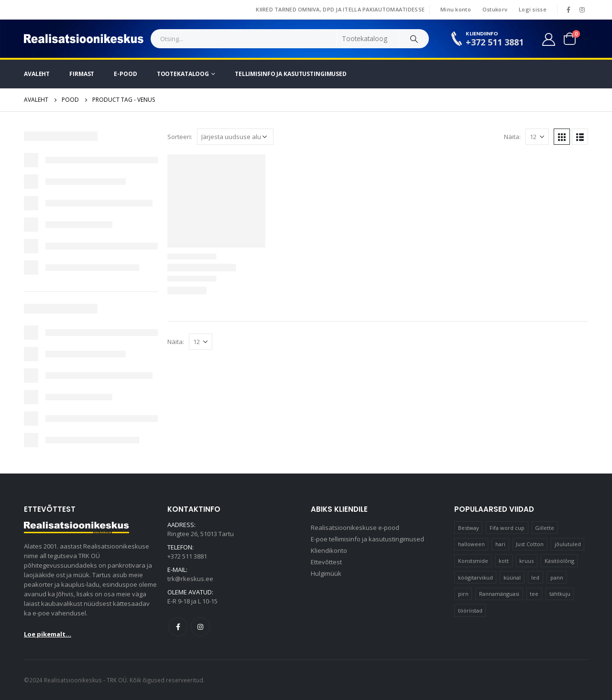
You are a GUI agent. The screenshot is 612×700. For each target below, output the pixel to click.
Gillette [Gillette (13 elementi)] (545, 528)
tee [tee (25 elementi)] (534, 594)
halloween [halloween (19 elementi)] (471, 544)
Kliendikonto (329, 550)
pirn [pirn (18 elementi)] (463, 594)
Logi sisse (533, 9)
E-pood (125, 74)
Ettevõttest (326, 562)
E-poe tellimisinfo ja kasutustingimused (367, 539)
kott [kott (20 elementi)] (504, 561)
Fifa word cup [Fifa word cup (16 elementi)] (507, 528)
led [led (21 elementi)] (535, 577)
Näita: (512, 137)
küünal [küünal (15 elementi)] (512, 577)
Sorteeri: (180, 137)
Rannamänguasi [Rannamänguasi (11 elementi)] (499, 594)
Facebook (178, 627)
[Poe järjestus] (235, 137)
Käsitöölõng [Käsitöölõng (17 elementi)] (559, 561)
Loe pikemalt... (48, 634)
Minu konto (456, 9)
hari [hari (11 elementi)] (500, 544)
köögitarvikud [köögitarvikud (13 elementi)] (475, 577)
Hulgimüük (326, 573)
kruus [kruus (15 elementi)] (526, 561)
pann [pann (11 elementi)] (557, 577)
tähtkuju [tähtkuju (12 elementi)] (560, 594)
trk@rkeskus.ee (190, 579)
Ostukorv (495, 9)
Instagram (200, 627)
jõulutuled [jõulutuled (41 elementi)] (568, 544)
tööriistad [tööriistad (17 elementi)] (470, 610)
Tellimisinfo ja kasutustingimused (291, 74)
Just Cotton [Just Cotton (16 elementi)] (530, 544)
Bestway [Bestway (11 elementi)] (469, 528)
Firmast (82, 74)
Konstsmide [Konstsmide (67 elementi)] (473, 561)
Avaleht (37, 74)
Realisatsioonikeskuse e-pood (355, 528)
